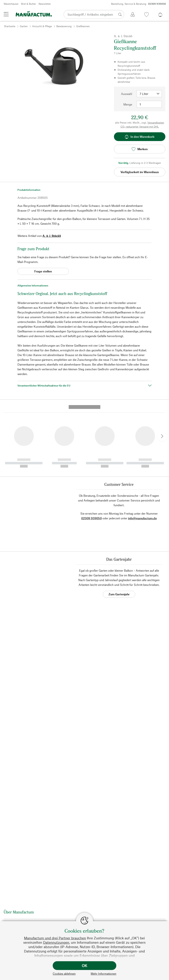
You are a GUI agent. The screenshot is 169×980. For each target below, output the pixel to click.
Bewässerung (64, 26)
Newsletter (45, 4)
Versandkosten (156, 123)
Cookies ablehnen (64, 974)
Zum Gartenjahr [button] (119, 528)
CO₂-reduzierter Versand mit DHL (140, 127)
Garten (24, 26)
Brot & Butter (29, 4)
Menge (128, 104)
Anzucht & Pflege (42, 26)
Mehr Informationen (103, 974)
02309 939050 (91, 452)
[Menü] (6, 14)
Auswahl (127, 94)
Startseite (10, 26)
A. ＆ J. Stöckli (52, 236)
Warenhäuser (11, 4)
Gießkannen (83, 26)
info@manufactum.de (142, 452)
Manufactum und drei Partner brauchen (55, 938)
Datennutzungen (56, 942)
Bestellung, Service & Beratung (138, 4)
